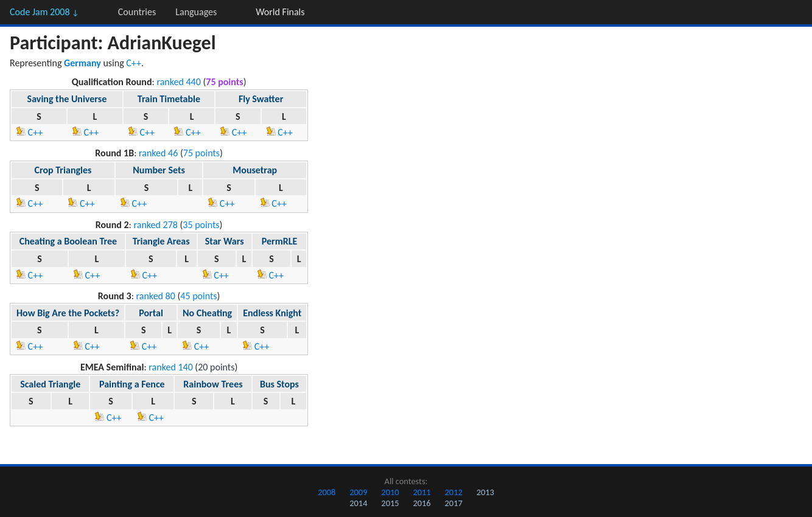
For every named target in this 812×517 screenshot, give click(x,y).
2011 (422, 492)
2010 (390, 492)
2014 (358, 503)
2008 (327, 492)
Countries (137, 12)
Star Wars (225, 241)
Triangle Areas (161, 241)
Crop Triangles (63, 170)
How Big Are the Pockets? (68, 313)
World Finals (280, 12)
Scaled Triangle (50, 384)
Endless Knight (272, 313)
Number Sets (159, 170)
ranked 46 (158, 153)
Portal (151, 313)
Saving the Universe (67, 99)
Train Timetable (169, 99)
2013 (485, 492)
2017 (454, 503)
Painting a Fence (132, 384)
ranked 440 (178, 82)
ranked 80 (156, 296)
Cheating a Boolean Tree (68, 241)
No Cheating (207, 313)
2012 (454, 492)
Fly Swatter (261, 99)
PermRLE (280, 241)
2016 (422, 503)
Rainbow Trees (213, 384)
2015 (390, 503)
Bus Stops (279, 384)
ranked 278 (155, 225)
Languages (196, 12)
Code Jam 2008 (44, 12)
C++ (134, 63)
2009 (358, 492)
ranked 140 (170, 367)
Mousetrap (255, 170)
